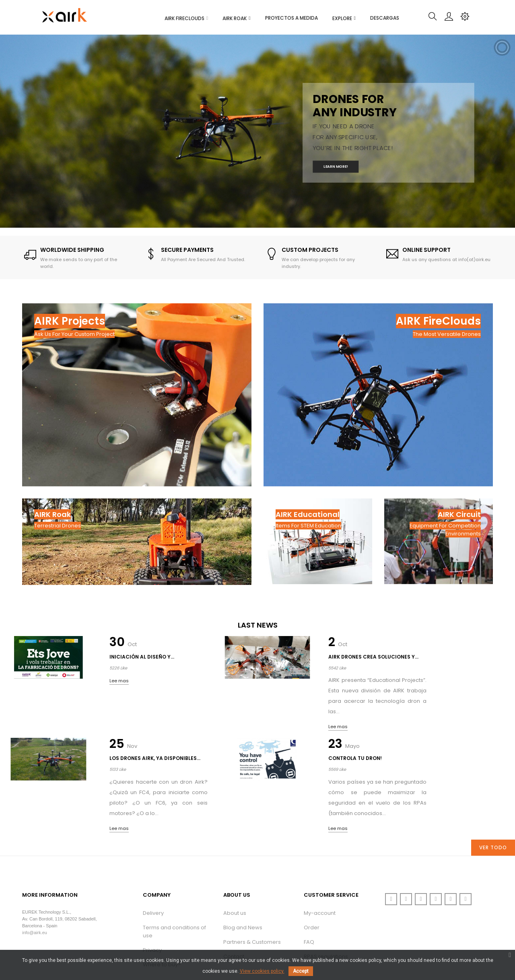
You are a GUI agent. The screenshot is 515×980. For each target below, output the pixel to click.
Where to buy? (162, 913)
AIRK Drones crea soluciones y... (222, 661)
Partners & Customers (252, 890)
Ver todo (493, 796)
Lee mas (76, 689)
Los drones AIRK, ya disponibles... (356, 661)
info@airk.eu (35, 881)
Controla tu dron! (488, 657)
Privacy (152, 898)
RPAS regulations (326, 905)
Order (312, 876)
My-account (320, 861)
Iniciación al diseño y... (84, 661)
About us (235, 861)
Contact (234, 905)
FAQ (309, 890)
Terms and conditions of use (174, 880)
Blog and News (243, 876)
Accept (301, 971)
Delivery (153, 861)
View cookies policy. (262, 971)
